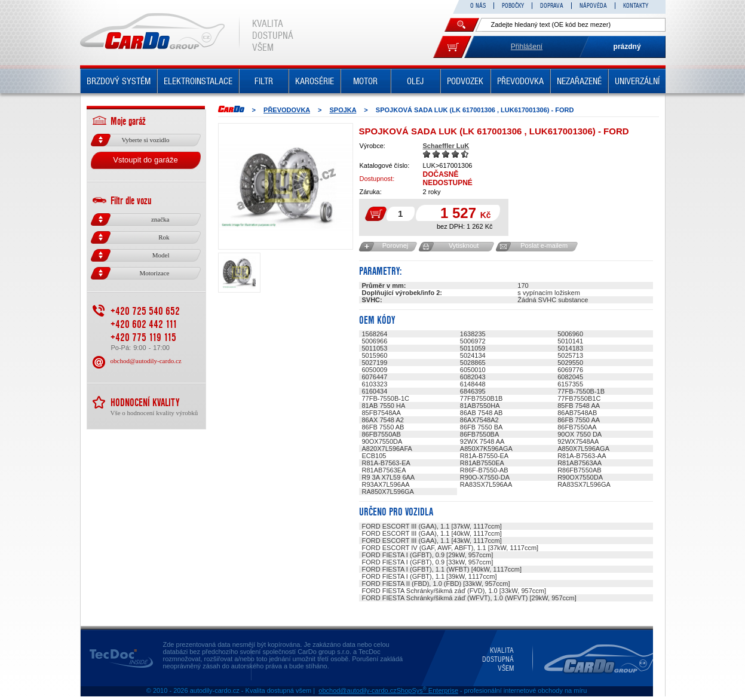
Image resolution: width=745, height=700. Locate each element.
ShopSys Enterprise (427, 690)
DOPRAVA (552, 6)
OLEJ (415, 81)
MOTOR (365, 81)
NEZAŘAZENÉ (579, 81)
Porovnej (395, 245)
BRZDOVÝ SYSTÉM (119, 81)
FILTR (264, 81)
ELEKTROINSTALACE (198, 81)
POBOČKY (513, 6)
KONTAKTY (636, 6)
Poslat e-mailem (544, 245)
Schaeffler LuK (446, 146)
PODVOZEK (465, 81)
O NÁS (478, 6)
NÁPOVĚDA (593, 6)
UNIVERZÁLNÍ (637, 81)
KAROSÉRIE (315, 81)
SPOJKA (343, 110)
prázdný (627, 47)
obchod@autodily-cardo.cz (146, 361)
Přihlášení (527, 47)
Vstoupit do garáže (145, 160)
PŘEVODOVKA (520, 81)
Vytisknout (464, 245)
